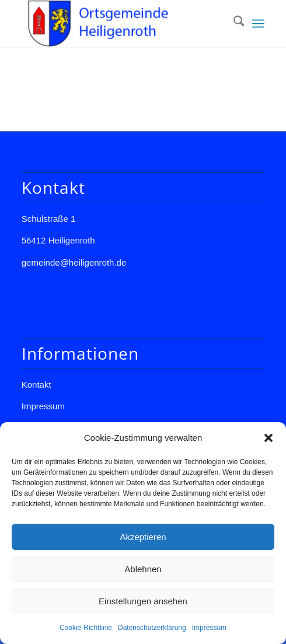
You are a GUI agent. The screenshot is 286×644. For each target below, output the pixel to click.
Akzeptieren (143, 537)
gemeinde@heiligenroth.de (74, 262)
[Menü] (258, 23)
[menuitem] (233, 23)
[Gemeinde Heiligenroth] (119, 23)
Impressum (209, 628)
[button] (268, 438)
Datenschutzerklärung (152, 628)
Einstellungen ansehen (143, 601)
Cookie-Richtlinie (86, 628)
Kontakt (36, 384)
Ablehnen (143, 569)
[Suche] (233, 23)
